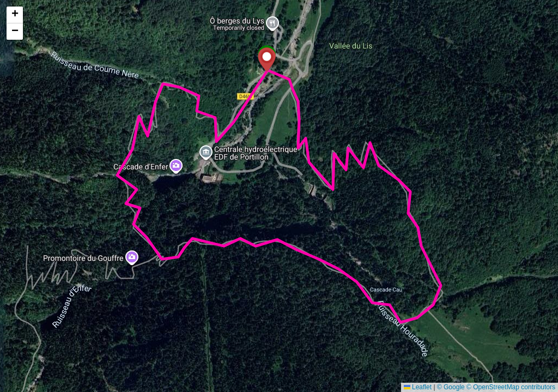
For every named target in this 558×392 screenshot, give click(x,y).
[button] (267, 60)
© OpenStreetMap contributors (511, 387)
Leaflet (418, 387)
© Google (451, 387)
